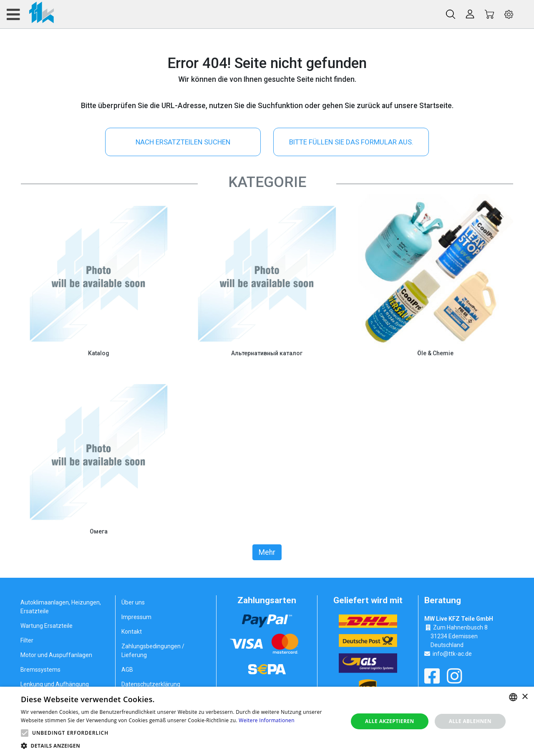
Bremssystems (40, 670)
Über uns (133, 602)
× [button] (525, 697)
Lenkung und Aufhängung (55, 684)
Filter (27, 640)
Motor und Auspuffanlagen (56, 655)
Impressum (136, 617)
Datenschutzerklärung (151, 684)
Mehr (267, 552)
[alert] (267, 721)
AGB (127, 670)
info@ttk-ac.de (452, 654)
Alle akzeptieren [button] (390, 721)
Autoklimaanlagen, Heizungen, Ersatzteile (61, 607)
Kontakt (132, 632)
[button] (25, 733)
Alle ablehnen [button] (470, 721)
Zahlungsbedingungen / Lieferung (153, 651)
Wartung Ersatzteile (47, 626)
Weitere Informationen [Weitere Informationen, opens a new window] (267, 720)
